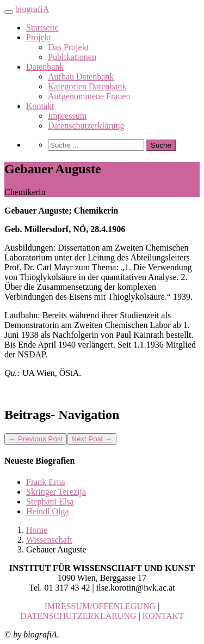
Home (37, 530)
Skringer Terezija (56, 492)
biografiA (32, 9)
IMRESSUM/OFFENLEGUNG (100, 606)
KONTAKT (163, 616)
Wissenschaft (49, 540)
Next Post (92, 439)
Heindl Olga (48, 511)
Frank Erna (46, 482)
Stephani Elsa (50, 502)
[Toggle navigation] (9, 12)
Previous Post (36, 439)
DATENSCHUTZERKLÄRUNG (78, 616)
